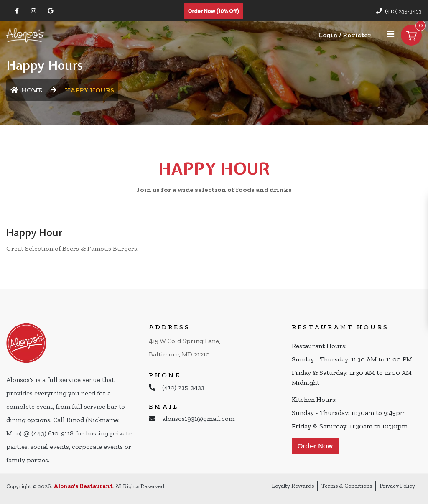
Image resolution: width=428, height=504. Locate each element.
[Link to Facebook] (17, 11)
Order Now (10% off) (214, 11)
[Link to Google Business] (50, 11)
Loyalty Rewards (293, 486)
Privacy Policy (397, 486)
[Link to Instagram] (33, 11)
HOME (26, 90)
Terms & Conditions (347, 486)
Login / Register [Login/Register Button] (345, 35)
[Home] (25, 34)
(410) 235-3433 (403, 11)
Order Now (315, 446)
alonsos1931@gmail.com (198, 419)
